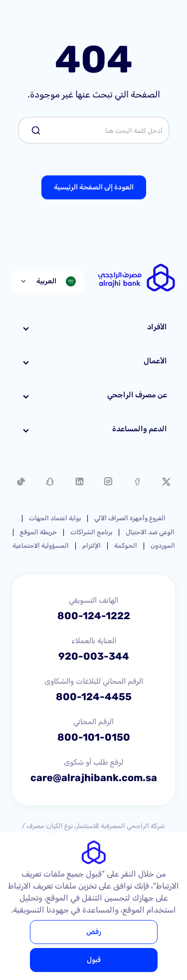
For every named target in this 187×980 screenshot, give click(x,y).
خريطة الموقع (38, 532)
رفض (94, 932)
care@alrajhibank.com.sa (94, 778)
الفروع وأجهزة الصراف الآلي (130, 518)
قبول (94, 960)
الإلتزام (92, 545)
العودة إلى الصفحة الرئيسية (94, 187)
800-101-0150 (94, 737)
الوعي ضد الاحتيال (150, 532)
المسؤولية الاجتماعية (41, 545)
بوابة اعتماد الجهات (55, 518)
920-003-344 (94, 656)
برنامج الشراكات (91, 532)
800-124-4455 (94, 697)
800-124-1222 (94, 616)
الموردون (163, 545)
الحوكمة (126, 545)
